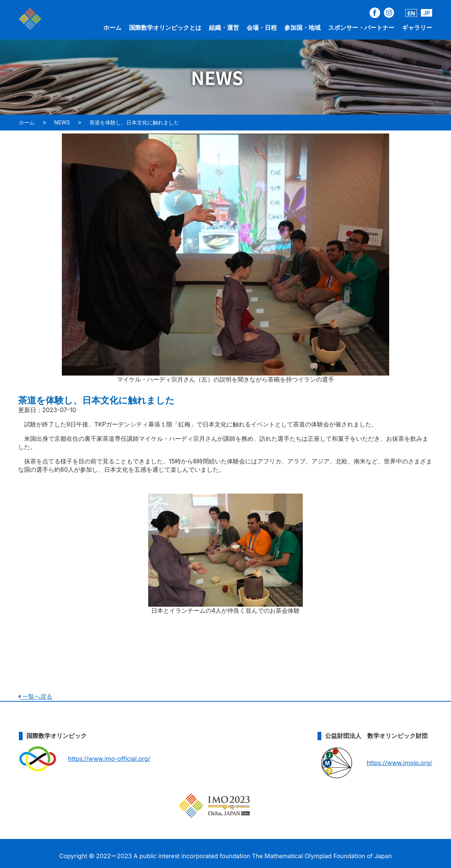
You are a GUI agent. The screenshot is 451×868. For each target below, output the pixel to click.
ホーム (112, 28)
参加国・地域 (302, 28)
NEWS (62, 122)
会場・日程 (262, 28)
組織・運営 (224, 28)
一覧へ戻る (35, 696)
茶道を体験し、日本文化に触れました (134, 122)
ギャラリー (417, 28)
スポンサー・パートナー (361, 28)
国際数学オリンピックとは (165, 28)
